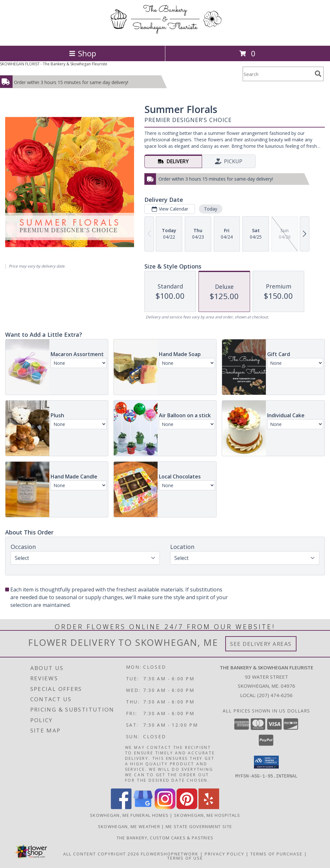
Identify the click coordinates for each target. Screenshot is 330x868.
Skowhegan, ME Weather (129, 826)
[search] (318, 74)
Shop (82, 53)
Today (211, 209)
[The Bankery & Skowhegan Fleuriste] (165, 36)
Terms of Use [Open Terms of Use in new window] (185, 858)
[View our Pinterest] (187, 807)
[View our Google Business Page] (143, 807)
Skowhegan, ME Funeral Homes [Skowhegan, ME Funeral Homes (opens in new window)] (129, 815)
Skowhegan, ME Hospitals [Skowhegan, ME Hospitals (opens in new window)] (207, 815)
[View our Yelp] (209, 807)
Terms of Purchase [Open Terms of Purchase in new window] (277, 854)
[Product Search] (277, 74)
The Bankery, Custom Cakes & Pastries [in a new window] (165, 838)
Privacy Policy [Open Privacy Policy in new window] (224, 854)
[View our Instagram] (165, 807)
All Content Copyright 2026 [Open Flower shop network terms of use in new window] (101, 854)
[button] (266, 762)
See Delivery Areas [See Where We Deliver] (261, 644)
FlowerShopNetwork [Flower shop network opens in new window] (170, 854)
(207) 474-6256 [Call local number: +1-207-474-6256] (275, 695)
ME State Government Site (199, 826)
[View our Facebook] (121, 807)
